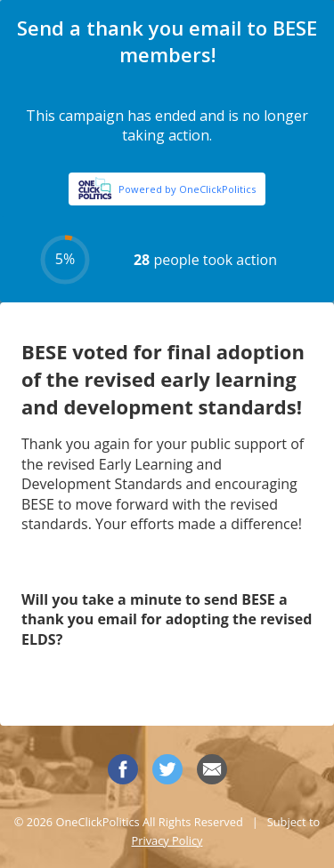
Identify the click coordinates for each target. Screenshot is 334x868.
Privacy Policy (167, 840)
